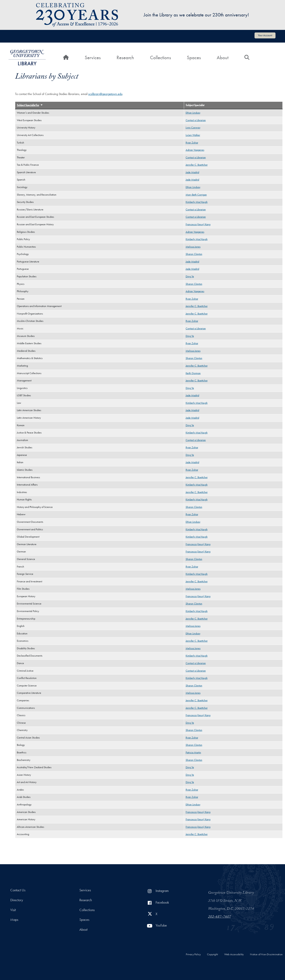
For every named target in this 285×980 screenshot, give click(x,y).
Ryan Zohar (192, 143)
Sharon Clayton (194, 254)
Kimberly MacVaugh (197, 202)
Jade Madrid (192, 172)
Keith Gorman (193, 373)
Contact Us (18, 890)
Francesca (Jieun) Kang (198, 224)
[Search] (247, 58)
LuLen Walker (193, 135)
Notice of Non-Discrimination (266, 954)
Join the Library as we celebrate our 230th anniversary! (196, 15)
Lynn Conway (193, 128)
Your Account (265, 35)
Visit (13, 910)
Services (93, 58)
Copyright (212, 954)
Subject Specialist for (30, 105)
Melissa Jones (193, 247)
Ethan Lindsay (193, 113)
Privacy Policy (193, 954)
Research (125, 58)
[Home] (66, 58)
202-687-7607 (219, 917)
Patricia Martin (193, 752)
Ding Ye (190, 276)
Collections (161, 58)
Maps (14, 920)
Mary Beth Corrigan (196, 195)
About (223, 58)
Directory (17, 900)
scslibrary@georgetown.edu (105, 94)
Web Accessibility (234, 954)
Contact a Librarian (196, 120)
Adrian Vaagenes (195, 150)
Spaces (194, 58)
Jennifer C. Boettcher (197, 165)
